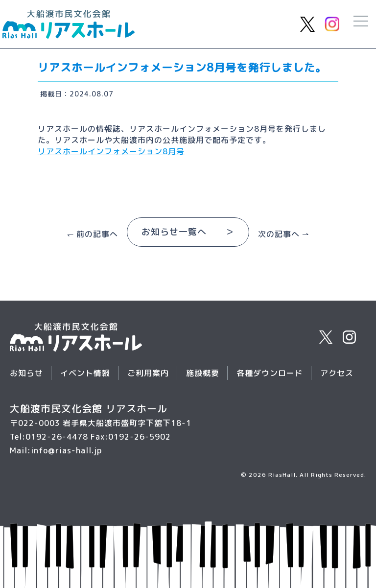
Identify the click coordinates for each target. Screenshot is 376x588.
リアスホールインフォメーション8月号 (111, 151)
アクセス (337, 373)
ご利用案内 (148, 373)
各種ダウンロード (270, 373)
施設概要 (203, 373)
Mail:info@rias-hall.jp (56, 450)
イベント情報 (85, 373)
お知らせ (26, 373)
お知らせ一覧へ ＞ (188, 232)
